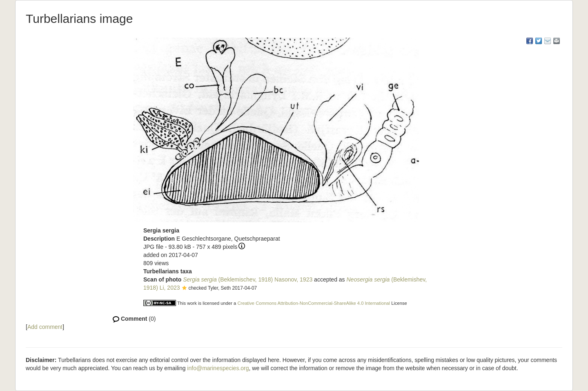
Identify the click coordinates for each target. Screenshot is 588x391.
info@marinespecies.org (218, 368)
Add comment (45, 327)
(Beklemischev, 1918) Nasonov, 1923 (248, 279)
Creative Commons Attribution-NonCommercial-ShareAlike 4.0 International (314, 303)
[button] (184, 288)
